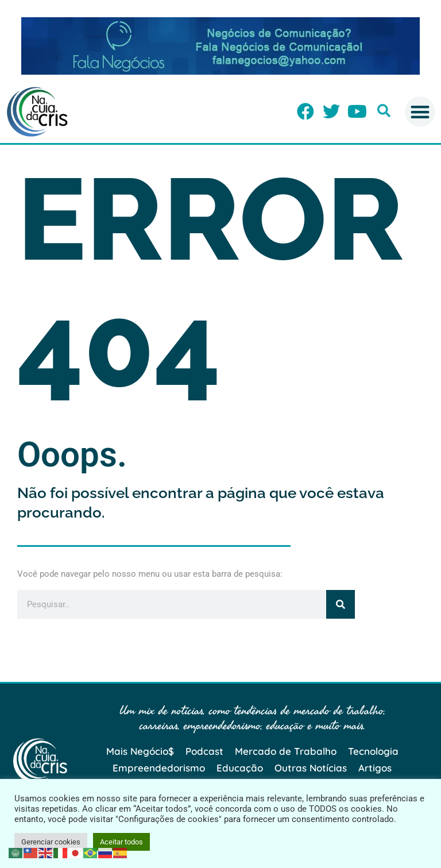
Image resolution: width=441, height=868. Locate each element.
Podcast (204, 751)
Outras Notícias (311, 768)
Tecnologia (373, 751)
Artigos (375, 768)
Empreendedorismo (159, 768)
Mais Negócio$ (140, 751)
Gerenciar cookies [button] (51, 842)
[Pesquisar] (341, 604)
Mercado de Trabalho (286, 751)
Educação (240, 768)
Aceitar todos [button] (121, 842)
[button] (384, 111)
